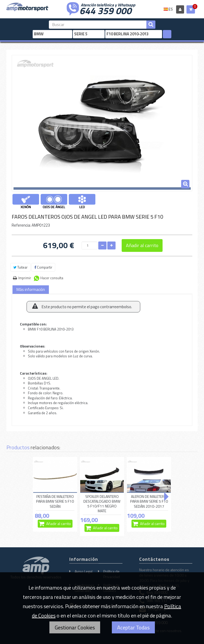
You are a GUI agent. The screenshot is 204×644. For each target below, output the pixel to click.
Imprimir (25, 278)
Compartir (43, 267)
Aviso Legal (84, 571)
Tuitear (20, 267)
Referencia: (21, 225)
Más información (31, 289)
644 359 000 (105, 10)
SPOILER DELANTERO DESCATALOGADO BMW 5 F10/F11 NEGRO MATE (102, 504)
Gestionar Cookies (75, 627)
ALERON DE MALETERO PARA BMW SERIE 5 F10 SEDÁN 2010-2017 (149, 502)
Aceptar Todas (133, 627)
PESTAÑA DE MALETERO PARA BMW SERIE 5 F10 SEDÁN (55, 502)
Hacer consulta (52, 278)
